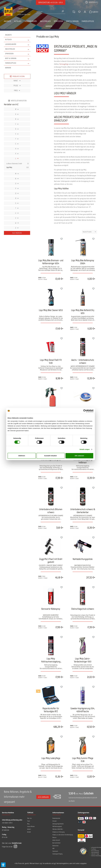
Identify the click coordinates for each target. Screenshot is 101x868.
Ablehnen (22, 456)
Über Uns (29, 818)
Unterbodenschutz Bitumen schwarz (51, 511)
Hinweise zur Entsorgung (58, 832)
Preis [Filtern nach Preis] (17, 90)
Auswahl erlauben (50, 456)
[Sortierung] (89, 232)
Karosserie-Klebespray (51, 609)
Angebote (8, 35)
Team (29, 821)
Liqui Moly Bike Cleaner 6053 (51, 310)
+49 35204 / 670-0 (7, 823)
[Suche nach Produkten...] (48, 12)
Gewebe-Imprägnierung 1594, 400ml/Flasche (83, 710)
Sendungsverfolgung (57, 854)
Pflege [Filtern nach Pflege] (17, 86)
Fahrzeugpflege (64, 64)
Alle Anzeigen (17, 233)
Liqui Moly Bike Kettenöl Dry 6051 (83, 312)
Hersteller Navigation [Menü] (17, 101)
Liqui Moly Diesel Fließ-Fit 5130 (51, 361)
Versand (54, 821)
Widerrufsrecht (56, 840)
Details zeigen (85, 449)
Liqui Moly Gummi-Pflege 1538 (83, 760)
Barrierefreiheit (56, 843)
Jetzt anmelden (43, 797)
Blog (28, 824)
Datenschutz (55, 846)
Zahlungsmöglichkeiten (58, 824)
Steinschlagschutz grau (51, 459)
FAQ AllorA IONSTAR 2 (58, 829)
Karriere (8, 68)
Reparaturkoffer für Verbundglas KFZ (51, 710)
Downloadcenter (56, 818)
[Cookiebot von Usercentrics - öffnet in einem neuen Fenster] (85, 411)
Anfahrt (29, 829)
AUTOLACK (17, 40)
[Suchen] (62, 11)
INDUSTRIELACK (17, 49)
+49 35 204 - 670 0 (56, 2)
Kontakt (29, 832)
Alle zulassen (79, 456)
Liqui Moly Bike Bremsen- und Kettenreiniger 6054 (51, 262)
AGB (53, 848)
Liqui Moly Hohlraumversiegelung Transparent (51, 660)
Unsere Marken (31, 826)
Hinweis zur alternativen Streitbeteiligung (63, 835)
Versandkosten (47, 863)
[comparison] (72, 12)
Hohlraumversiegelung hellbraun (83, 461)
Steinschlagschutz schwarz (83, 609)
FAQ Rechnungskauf (57, 826)
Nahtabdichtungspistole (83, 559)
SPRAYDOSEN (17, 54)
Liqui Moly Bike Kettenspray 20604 (83, 262)
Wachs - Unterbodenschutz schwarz (83, 361)
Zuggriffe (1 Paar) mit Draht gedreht (51, 560)
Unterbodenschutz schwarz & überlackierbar (83, 511)
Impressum (55, 851)
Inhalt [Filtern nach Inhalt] (17, 81)
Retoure (54, 837)
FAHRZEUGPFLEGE (17, 63)
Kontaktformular (17, 843)
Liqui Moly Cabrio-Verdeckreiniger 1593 (83, 660)
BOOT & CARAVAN (17, 58)
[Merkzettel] (78, 12)
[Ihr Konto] (83, 12)
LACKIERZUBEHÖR (17, 44)
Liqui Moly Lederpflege (51, 758)
